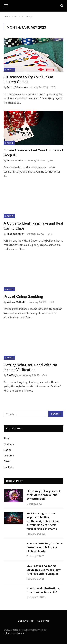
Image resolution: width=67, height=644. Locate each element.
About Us (43, 621)
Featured (9, 455)
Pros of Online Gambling (23, 296)
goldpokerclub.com (14, 633)
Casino (9, 70)
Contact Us (25, 621)
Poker (7, 461)
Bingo (7, 438)
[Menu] (6, 6)
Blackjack (9, 444)
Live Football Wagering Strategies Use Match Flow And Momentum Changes (44, 570)
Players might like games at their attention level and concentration (44, 495)
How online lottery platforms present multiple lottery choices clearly (45, 547)
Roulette (9, 467)
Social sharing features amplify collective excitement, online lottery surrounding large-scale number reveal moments (43, 521)
